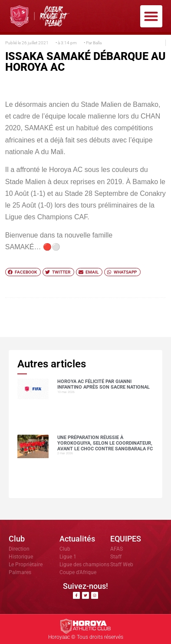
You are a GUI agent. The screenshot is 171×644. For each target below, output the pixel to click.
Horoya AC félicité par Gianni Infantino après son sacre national (104, 384)
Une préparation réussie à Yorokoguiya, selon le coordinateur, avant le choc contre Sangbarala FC (105, 443)
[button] (151, 16)
